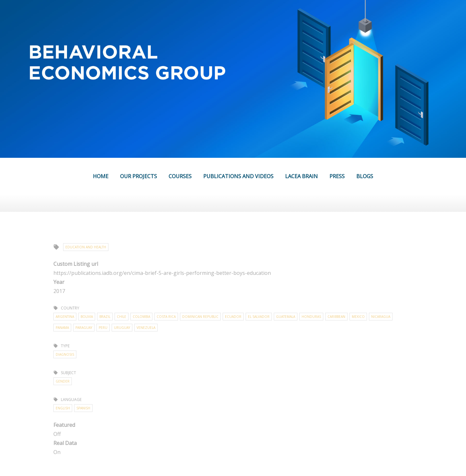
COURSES (180, 176)
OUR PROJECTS (139, 176)
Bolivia (87, 317)
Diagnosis (65, 354)
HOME (101, 176)
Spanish (83, 408)
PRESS (337, 176)
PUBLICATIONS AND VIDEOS (238, 176)
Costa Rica (166, 317)
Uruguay (122, 328)
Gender (63, 381)
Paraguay (84, 328)
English (63, 408)
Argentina (65, 317)
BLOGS (365, 176)
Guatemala (286, 317)
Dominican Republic (200, 317)
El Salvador (259, 317)
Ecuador (233, 317)
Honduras (311, 317)
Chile (122, 317)
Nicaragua (381, 317)
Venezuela (146, 328)
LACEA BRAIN (301, 176)
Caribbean (336, 317)
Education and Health (86, 247)
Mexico (358, 317)
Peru (103, 328)
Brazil (105, 317)
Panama (62, 328)
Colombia (141, 317)
